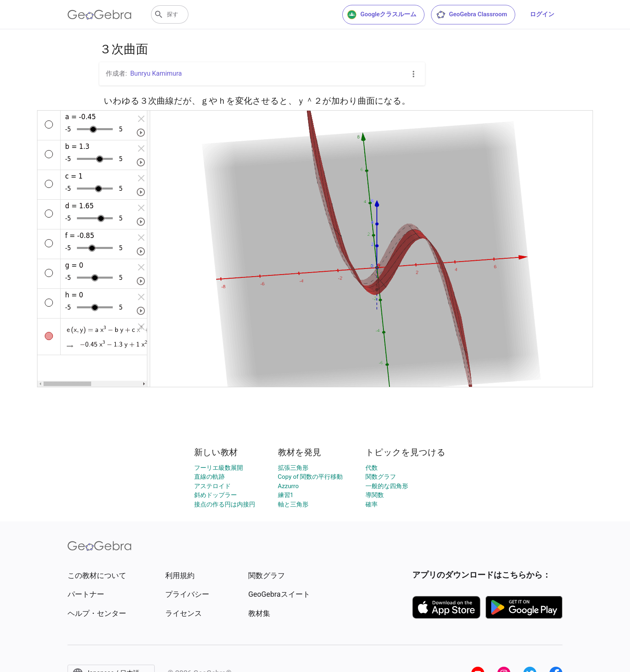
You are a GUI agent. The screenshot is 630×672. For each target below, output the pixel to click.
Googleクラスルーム (382, 15)
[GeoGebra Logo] (100, 15)
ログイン (542, 14)
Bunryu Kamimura (156, 73)
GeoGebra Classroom (471, 15)
